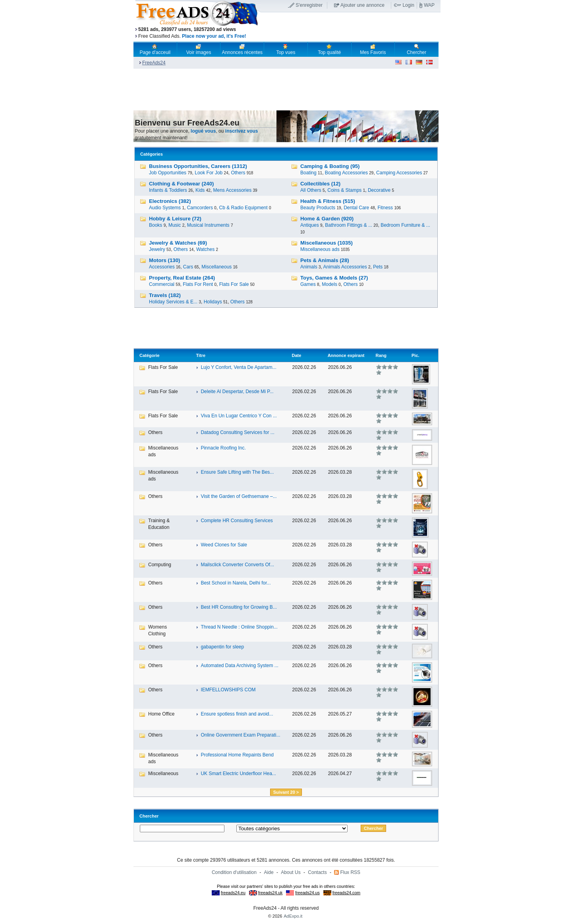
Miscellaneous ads (320, 249)
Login (408, 5)
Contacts (317, 872)
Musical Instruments (208, 225)
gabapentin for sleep (222, 647)
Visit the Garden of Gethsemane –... (239, 496)
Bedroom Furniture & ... (405, 225)
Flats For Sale (234, 284)
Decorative (379, 190)
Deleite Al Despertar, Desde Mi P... (237, 392)
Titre (201, 355)
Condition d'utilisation (234, 872)
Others (238, 173)
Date (297, 355)
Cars (188, 267)
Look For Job (209, 173)
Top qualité (329, 49)
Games (308, 284)
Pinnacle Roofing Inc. (223, 448)
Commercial (162, 284)
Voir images (199, 49)
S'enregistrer (309, 5)
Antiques (310, 225)
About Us (291, 872)
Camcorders (200, 208)
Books (156, 225)
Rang (381, 355)
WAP (429, 5)
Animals (309, 267)
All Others (311, 190)
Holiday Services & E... (173, 302)
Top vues (286, 49)
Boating (308, 173)
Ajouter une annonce (362, 5)
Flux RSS (350, 872)
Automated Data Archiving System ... (239, 666)
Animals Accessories (345, 267)
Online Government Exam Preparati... (240, 735)
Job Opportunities (168, 173)
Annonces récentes (242, 49)
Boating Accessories (346, 173)
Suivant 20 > (286, 792)
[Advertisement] (351, 27)
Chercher (416, 49)
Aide (269, 872)
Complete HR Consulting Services (237, 521)
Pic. (415, 355)
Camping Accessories (399, 173)
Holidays (213, 302)
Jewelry (157, 249)
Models (329, 284)
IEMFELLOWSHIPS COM (228, 690)
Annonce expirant (346, 355)
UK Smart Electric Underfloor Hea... (238, 774)
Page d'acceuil (155, 49)
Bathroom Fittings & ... (349, 225)
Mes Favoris (373, 49)
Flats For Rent (198, 284)
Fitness (385, 208)
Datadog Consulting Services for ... (237, 432)
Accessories (162, 267)
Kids (200, 190)
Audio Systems (165, 208)
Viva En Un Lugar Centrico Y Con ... (239, 416)
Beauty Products (318, 208)
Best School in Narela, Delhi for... (236, 583)
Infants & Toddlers (168, 190)
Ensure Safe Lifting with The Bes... (237, 472)
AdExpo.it (293, 916)
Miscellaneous (216, 267)
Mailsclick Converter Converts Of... (237, 565)
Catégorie (150, 355)
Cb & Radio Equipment (243, 208)
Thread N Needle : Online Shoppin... (239, 627)
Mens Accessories (232, 190)
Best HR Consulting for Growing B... (239, 607)
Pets (378, 267)
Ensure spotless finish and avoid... (237, 714)
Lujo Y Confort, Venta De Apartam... (238, 367)
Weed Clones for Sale (224, 545)
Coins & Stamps (344, 190)
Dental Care (356, 208)
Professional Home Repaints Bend (237, 755)
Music (175, 225)
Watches (205, 249)
